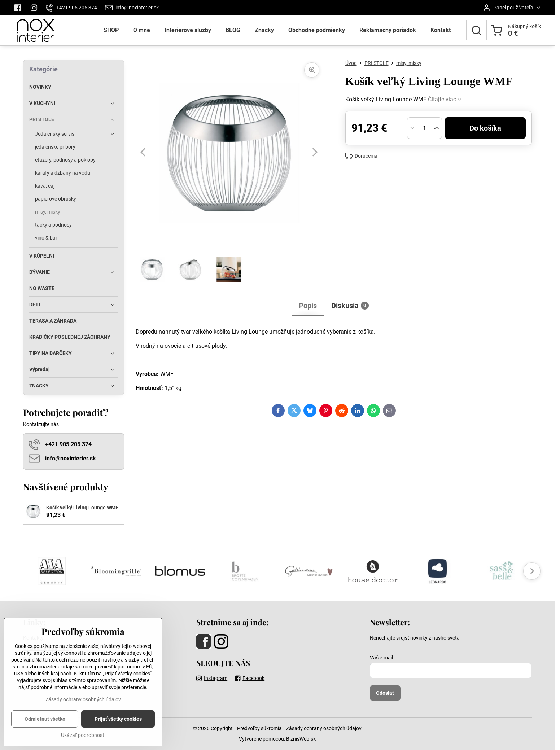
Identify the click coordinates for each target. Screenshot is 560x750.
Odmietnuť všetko (45, 729)
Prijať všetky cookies (118, 729)
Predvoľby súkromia (259, 728)
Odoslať (385, 693)
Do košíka (485, 128)
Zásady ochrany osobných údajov (324, 728)
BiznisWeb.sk (301, 739)
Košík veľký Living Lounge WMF (82, 508)
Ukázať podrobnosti (83, 745)
